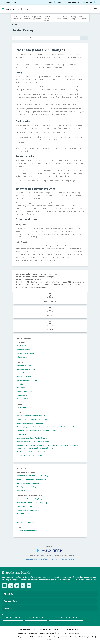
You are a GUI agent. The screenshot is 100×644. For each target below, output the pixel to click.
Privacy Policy (54, 559)
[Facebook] (5, 586)
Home (15, 25)
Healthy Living (73, 18)
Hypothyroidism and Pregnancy (29, 487)
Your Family (58, 18)
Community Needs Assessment (69, 633)
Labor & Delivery (23, 373)
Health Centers (27, 18)
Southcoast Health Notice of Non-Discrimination (36, 633)
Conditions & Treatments (17, 18)
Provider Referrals (72, 2)
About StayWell (31, 559)
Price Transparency (71, 629)
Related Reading (23, 30)
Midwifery (20, 384)
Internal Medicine (23, 350)
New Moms (21, 388)
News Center (66, 18)
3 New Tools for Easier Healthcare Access (33, 419)
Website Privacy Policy (28, 629)
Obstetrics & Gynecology (26, 353)
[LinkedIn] (17, 586)
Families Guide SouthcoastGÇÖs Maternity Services (36, 431)
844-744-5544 (11, 2)
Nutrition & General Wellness (48, 19)
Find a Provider (13, 617)
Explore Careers (36, 617)
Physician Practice (24, 407)
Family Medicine (23, 346)
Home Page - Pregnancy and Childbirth (32, 479)
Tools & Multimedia (82, 18)
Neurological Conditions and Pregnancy (32, 503)
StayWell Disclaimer (68, 559)
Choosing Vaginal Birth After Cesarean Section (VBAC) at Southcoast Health (46, 427)
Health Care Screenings (26, 369)
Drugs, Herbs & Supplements (37, 18)
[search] (46, 38)
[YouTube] (29, 586)
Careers (49, 2)
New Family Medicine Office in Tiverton (32, 438)
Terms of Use (43, 559)
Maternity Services (24, 377)
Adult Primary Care (24, 365)
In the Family (22, 434)
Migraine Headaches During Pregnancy (31, 499)
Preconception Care (24, 506)
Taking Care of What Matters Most (30, 455)
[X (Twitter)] (11, 586)
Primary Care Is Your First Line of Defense (33, 442)
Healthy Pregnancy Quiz (26, 522)
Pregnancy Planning (24, 391)
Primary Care (22, 357)
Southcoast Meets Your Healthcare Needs (32, 452)
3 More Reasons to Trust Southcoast (31, 416)
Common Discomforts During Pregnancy (32, 476)
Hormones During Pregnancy (28, 483)
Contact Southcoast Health (66, 617)
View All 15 (21, 491)
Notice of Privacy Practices (50, 629)
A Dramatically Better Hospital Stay (30, 423)
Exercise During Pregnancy (27, 531)
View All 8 (20, 514)
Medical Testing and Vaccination (29, 380)
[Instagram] (23, 586)
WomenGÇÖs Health (24, 399)
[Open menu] (95, 9)
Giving (59, 2)
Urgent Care (88, 2)
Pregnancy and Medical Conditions (30, 510)
